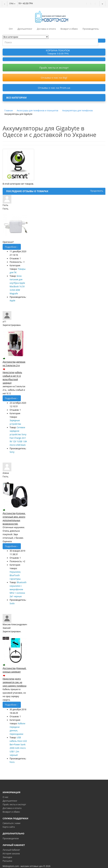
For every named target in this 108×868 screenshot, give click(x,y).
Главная (9, 111)
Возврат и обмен (11, 812)
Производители (11, 838)
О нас (5, 797)
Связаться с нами (11, 823)
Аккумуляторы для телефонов (78, 111)
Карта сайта (9, 827)
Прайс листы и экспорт (54, 67)
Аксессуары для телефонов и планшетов (38, 111)
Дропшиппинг (10, 801)
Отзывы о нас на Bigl (54, 77)
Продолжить (97, 191)
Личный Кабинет (11, 850)
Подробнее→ (12, 247)
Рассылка (7, 861)
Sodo (12, 603)
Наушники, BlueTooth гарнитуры (15, 575)
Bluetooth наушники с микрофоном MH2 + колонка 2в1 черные (18, 589)
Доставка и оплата (12, 808)
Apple (12, 301)
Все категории (16, 98)
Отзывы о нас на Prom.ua (54, 88)
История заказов (11, 854)
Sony (12, 452)
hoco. (12, 762)
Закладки (7, 857)
